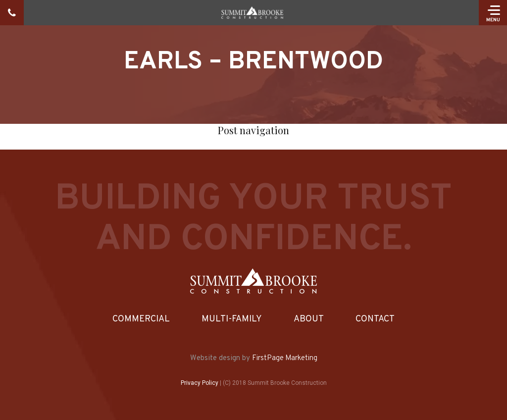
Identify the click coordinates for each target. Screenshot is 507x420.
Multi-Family (232, 319)
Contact (375, 319)
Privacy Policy (200, 383)
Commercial (141, 319)
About (309, 319)
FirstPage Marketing (285, 358)
